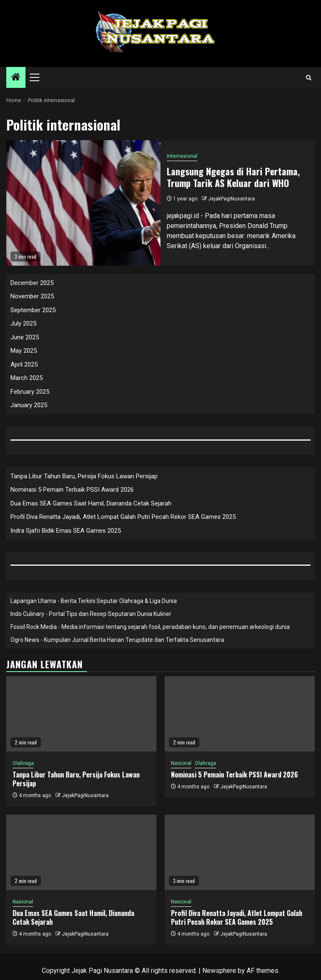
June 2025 (25, 337)
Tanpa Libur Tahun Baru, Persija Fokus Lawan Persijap (84, 476)
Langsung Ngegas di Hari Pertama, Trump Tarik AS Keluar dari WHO (233, 177)
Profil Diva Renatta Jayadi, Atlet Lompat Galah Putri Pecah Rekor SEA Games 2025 (123, 517)
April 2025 (24, 364)
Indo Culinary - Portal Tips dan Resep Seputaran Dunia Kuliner (91, 614)
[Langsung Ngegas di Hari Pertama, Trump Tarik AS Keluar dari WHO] (83, 203)
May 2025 (24, 351)
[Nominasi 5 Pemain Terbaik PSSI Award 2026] (240, 714)
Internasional (182, 156)
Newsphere (219, 971)
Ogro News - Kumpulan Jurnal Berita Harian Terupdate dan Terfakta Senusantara (117, 640)
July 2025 (23, 323)
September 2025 (33, 310)
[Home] (16, 78)
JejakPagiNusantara (232, 199)
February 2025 (30, 392)
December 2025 (32, 283)
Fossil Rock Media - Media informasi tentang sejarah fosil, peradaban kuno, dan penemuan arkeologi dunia (150, 627)
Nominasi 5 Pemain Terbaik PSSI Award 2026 (72, 490)
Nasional (181, 763)
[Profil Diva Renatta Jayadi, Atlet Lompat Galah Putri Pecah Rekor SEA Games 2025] (240, 852)
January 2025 (29, 405)
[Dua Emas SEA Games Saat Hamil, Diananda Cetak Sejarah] (81, 852)
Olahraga (23, 763)
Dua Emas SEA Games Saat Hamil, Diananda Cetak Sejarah (91, 503)
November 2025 (32, 296)
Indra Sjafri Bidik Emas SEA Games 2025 (66, 531)
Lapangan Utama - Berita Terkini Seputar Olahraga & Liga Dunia (94, 601)
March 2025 (27, 378)
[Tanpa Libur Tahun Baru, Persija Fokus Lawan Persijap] (81, 714)
